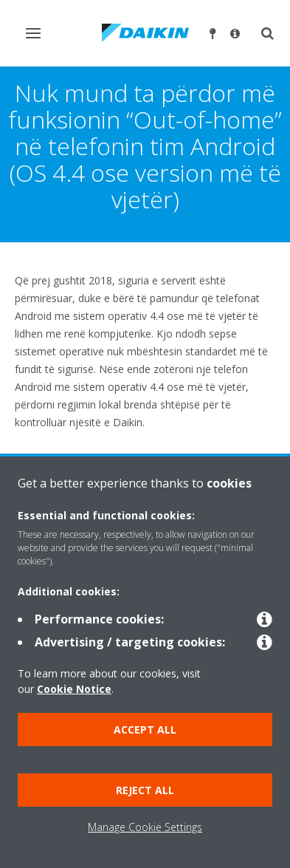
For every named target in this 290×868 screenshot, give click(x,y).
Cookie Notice (74, 689)
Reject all (145, 790)
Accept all (145, 729)
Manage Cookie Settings (145, 827)
